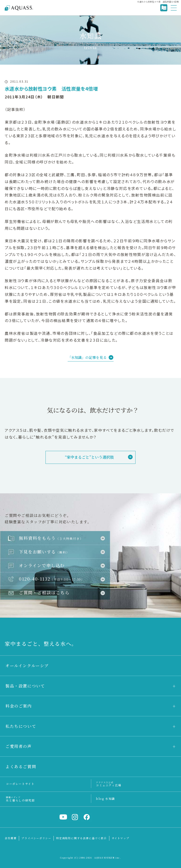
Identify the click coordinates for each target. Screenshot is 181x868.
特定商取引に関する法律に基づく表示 (81, 838)
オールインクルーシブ (27, 665)
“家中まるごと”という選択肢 (89, 457)
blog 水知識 (105, 799)
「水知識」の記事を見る (87, 357)
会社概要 (11, 838)
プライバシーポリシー (36, 838)
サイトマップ (121, 838)
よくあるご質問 (21, 766)
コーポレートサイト (20, 784)
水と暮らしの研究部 (20, 799)
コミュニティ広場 (109, 784)
